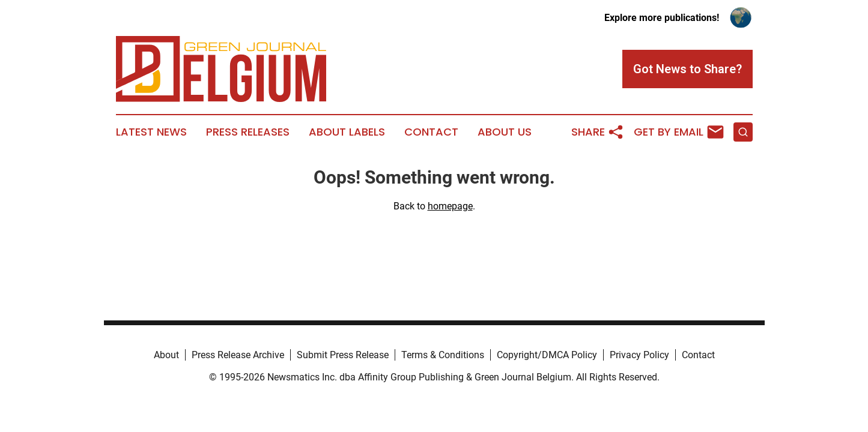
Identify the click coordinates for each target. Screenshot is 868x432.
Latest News (151, 132)
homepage (450, 206)
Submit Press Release (343, 355)
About (166, 355)
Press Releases (248, 132)
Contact (431, 132)
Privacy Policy (639, 355)
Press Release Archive (238, 355)
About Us (505, 132)
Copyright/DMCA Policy (547, 355)
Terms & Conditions (443, 355)
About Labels (347, 132)
